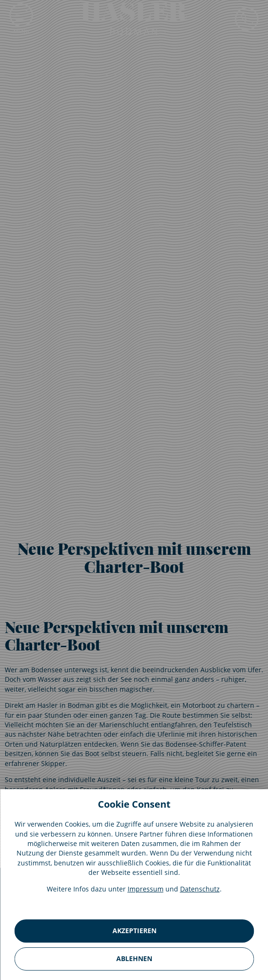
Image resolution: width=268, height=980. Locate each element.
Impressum (146, 889)
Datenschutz (200, 889)
